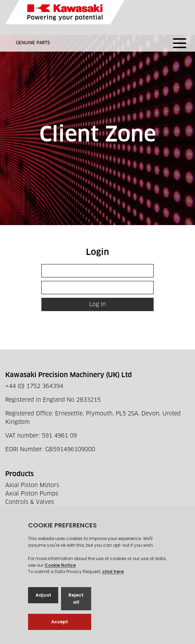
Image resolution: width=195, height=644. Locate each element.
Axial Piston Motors (32, 485)
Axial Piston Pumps (32, 494)
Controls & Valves (30, 502)
